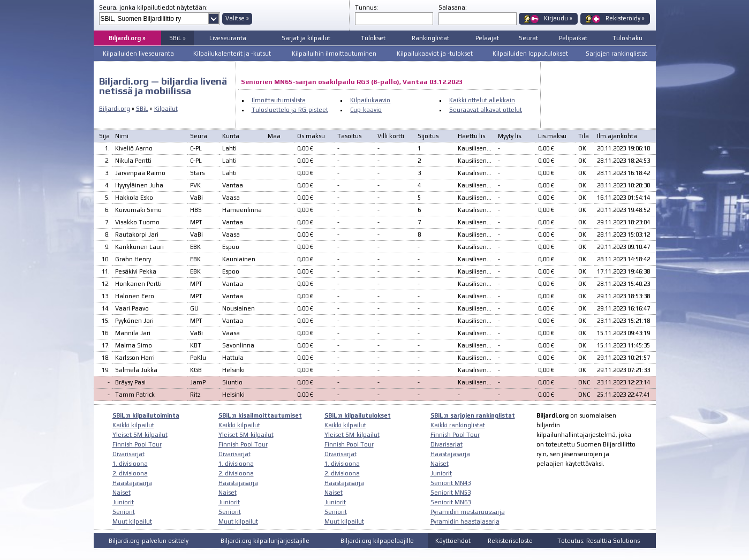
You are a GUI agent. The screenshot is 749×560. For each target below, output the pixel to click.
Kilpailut (166, 109)
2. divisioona (130, 473)
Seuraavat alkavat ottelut (486, 110)
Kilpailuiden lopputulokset (530, 54)
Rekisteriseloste (510, 541)
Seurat (528, 38)
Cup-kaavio (366, 110)
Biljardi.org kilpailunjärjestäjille (265, 541)
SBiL (142, 109)
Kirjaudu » (558, 18)
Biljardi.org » (127, 38)
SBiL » (177, 38)
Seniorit (124, 512)
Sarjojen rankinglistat (616, 54)
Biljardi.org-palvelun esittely (149, 541)
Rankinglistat (430, 38)
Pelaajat (487, 38)
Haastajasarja (132, 483)
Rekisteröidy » (625, 18)
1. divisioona (130, 464)
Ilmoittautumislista (279, 100)
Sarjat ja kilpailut (306, 38)
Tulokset (373, 38)
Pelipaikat (573, 38)
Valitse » (237, 18)
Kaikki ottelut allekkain (482, 100)
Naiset (122, 493)
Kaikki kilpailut (133, 425)
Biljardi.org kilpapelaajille (377, 541)
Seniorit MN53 (451, 493)
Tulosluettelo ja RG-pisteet (290, 110)
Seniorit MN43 (451, 483)
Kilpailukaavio (370, 100)
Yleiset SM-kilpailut (140, 435)
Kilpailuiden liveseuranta (138, 54)
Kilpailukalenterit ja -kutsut (232, 54)
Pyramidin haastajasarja (465, 521)
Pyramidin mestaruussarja (468, 512)
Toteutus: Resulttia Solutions (599, 541)
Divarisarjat (128, 454)
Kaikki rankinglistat (458, 425)
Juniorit (123, 502)
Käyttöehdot (453, 541)
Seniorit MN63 (451, 502)
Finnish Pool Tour (137, 444)
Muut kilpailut (132, 521)
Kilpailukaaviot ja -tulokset (435, 54)
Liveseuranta (228, 38)
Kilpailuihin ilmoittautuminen (334, 54)
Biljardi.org (115, 109)
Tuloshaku (627, 38)
